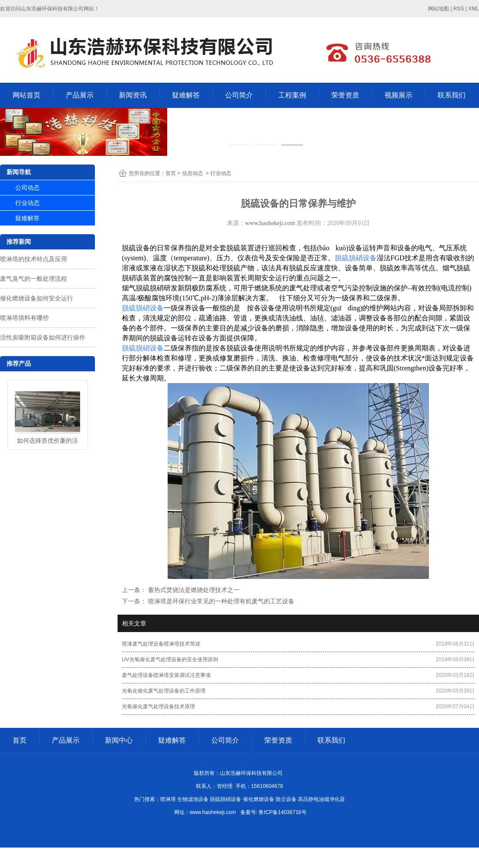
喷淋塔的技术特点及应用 (34, 259)
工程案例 (292, 95)
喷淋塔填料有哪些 (24, 318)
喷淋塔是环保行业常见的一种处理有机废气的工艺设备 (220, 601)
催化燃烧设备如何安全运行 (37, 298)
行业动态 (27, 203)
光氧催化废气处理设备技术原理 (159, 707)
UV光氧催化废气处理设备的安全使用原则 (170, 659)
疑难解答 (186, 95)
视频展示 (398, 95)
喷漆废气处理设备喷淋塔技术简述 (161, 644)
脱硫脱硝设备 (356, 258)
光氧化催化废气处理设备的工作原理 (164, 691)
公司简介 (239, 95)
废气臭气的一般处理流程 (34, 279)
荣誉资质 (345, 95)
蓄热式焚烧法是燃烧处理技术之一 (193, 590)
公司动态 (27, 188)
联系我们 (452, 95)
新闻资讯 (133, 95)
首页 (171, 173)
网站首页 (27, 95)
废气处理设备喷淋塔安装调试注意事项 (166, 675)
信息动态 (192, 173)
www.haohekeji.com (270, 223)
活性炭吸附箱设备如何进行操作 (43, 337)
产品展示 (80, 95)
